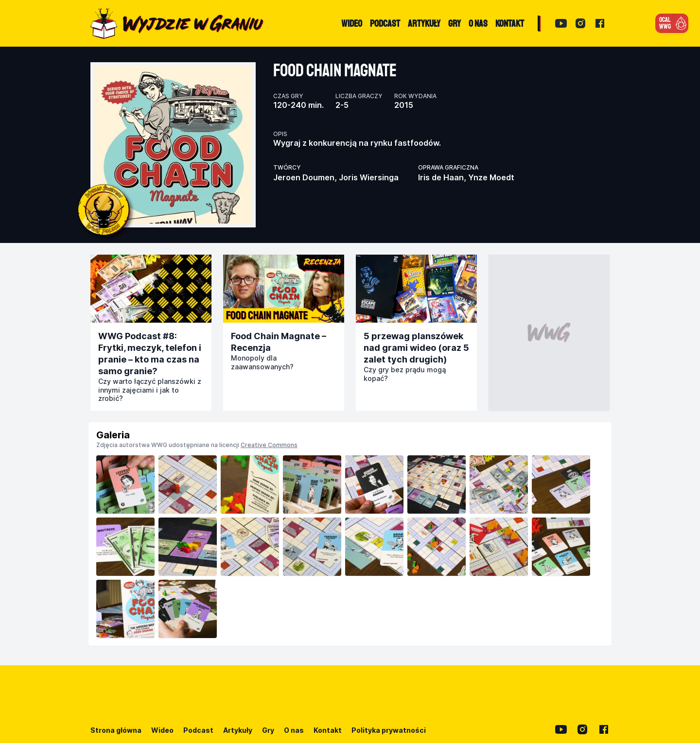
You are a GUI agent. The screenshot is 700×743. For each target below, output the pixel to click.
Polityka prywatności (389, 730)
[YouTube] (561, 23)
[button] (672, 23)
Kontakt (328, 730)
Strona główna (116, 730)
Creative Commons (269, 445)
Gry (268, 730)
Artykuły (238, 730)
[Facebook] (600, 23)
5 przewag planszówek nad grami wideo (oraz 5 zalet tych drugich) (416, 348)
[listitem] (125, 484)
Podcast (198, 730)
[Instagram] (580, 23)
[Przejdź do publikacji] (151, 289)
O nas (294, 730)
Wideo (162, 730)
